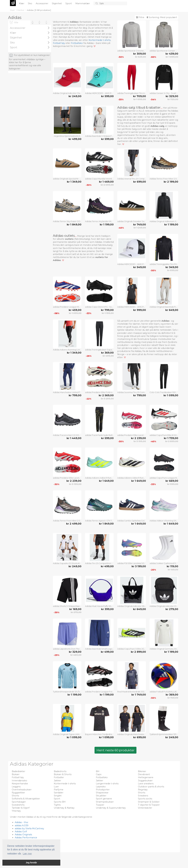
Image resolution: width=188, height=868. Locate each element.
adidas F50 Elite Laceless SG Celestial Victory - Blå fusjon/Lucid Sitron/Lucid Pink (132, 563)
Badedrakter (18, 771)
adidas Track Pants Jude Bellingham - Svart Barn (99, 435)
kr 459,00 (75, 310)
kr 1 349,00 (74, 182)
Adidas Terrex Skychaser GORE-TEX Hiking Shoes (67, 221)
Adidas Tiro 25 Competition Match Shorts (99, 563)
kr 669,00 (172, 481)
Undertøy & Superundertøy (111, 808)
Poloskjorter (103, 790)
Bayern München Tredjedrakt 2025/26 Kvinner (99, 734)
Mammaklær (83, 3)
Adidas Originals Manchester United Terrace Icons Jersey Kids (132, 734)
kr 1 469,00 (106, 182)
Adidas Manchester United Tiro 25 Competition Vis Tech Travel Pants (67, 392)
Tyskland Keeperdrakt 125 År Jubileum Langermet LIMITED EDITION (67, 692)
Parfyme (59, 790)
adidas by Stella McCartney (29, 828)
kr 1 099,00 (172, 57)
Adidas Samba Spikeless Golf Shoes (132, 521)
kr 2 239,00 (138, 438)
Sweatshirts (18, 805)
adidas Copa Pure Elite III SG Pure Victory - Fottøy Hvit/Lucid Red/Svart (164, 435)
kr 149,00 (173, 570)
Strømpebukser (105, 802)
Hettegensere (146, 777)
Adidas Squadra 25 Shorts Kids (67, 563)
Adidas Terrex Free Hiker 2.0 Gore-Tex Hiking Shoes (67, 521)
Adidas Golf (21, 832)
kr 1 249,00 (140, 228)
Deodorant (144, 774)
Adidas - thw (21, 822)
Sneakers (143, 796)
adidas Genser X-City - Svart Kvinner (164, 93)
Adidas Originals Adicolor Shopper (132, 606)
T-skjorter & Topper (149, 805)
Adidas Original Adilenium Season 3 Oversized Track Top (164, 221)
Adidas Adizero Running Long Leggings (67, 350)
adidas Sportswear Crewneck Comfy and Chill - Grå (132, 51)
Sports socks (145, 799)
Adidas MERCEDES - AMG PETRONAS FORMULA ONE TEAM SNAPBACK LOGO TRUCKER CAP (132, 264)
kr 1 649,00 (106, 481)
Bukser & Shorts (63, 774)
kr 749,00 (140, 225)
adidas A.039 (22, 825)
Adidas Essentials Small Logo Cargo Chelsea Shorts (99, 649)
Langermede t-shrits (107, 784)
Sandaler (59, 793)
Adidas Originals (23, 835)
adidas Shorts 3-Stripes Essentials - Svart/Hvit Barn (67, 606)
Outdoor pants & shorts (151, 787)
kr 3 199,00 (140, 441)
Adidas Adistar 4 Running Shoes (164, 521)
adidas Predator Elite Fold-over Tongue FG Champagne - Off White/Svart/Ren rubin (99, 392)
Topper (100, 805)
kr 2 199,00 (171, 182)
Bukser (16, 774)
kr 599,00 (107, 96)
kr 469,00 (76, 655)
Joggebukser (145, 781)
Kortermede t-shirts (100, 40)
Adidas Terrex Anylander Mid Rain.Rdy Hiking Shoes (99, 221)
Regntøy (143, 790)
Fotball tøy (59, 43)
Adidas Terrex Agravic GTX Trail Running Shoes (99, 521)
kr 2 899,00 (172, 441)
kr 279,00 (76, 612)
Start (13, 10)
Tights (57, 805)
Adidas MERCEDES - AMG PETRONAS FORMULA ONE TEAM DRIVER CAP (99, 93)
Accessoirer (42, 3)
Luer (56, 787)
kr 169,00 (75, 609)
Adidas (30, 10)
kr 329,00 (172, 96)
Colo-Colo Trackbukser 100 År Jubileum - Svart (164, 392)
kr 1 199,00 (107, 225)
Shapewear (102, 793)
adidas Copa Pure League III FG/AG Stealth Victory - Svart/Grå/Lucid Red (164, 478)
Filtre (140, 17)
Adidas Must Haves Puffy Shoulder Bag (99, 606)
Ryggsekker (18, 793)
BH (98, 771)
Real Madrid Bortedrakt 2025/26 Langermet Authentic (132, 692)
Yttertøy (16, 811)
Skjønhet (57, 3)
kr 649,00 (172, 310)
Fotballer (59, 777)
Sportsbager (19, 802)
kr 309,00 (140, 54)
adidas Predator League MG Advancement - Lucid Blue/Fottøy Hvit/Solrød (67, 307)
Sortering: (162, 17)
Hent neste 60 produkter (115, 750)
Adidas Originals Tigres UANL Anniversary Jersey (67, 734)
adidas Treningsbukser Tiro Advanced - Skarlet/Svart (132, 93)
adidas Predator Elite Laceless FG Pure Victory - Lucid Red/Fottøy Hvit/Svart (67, 478)
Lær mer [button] (27, 854)
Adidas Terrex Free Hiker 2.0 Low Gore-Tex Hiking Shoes (164, 179)
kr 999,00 (140, 310)
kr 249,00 (75, 96)
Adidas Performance (26, 838)
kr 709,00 (140, 96)
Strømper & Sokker (149, 802)
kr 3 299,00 (107, 399)
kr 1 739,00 (171, 438)
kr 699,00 (140, 182)
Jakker (57, 781)
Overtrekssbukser (22, 790)
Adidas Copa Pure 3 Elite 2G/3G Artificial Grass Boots (132, 649)
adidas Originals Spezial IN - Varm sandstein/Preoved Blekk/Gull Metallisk (67, 179)
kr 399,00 (107, 609)
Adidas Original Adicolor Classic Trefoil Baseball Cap (67, 93)
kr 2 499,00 (74, 524)
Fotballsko (77, 43)
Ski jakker (101, 796)
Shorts (142, 793)
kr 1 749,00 (139, 695)
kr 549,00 (140, 267)
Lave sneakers (146, 784)
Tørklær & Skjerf (21, 808)
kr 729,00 (173, 99)
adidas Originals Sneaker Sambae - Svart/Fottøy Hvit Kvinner (132, 221)
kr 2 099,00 (107, 185)
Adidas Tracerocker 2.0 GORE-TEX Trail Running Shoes (67, 435)
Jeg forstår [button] (31, 863)
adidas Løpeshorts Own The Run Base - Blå (67, 649)
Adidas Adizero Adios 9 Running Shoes (99, 478)
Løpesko (101, 787)
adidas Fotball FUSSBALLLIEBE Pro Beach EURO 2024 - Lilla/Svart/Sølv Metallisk (164, 692)
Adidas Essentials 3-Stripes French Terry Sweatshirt (99, 136)
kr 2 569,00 (106, 395)
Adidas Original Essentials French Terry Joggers (164, 307)
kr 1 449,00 (74, 438)
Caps (99, 774)
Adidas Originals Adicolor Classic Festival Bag (164, 606)
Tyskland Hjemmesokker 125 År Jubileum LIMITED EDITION (164, 734)
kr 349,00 (172, 267)
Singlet (58, 796)
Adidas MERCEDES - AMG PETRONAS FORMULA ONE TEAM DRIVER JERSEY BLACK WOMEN (132, 307)
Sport (69, 3)
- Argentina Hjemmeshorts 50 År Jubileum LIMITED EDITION (67, 136)
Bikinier (142, 771)
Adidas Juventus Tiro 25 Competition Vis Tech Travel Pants (132, 392)
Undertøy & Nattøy (64, 808)
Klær (22, 3)
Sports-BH (60, 802)
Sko (30, 3)
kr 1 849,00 (74, 225)
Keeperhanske (20, 784)
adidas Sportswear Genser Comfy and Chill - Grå (164, 51)
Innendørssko (19, 781)
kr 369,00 (107, 353)
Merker (21, 10)
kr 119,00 (172, 566)
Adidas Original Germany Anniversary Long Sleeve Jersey (164, 649)
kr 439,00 (172, 54)
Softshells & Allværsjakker (26, 799)
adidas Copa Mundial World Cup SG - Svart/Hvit (99, 179)
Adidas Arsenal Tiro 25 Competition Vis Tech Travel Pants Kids (132, 179)
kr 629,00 (141, 57)
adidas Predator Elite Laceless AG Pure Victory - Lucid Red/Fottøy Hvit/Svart (132, 435)
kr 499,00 (75, 139)
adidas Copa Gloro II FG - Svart (99, 307)
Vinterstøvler (145, 808)
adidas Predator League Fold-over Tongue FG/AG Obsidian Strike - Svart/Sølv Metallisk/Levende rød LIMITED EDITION (99, 692)
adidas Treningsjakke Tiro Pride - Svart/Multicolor (164, 264)
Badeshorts (60, 771)
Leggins (16, 787)
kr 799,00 (107, 310)
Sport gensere (104, 799)
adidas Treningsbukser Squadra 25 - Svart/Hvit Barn (99, 350)
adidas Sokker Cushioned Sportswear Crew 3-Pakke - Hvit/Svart (164, 563)
